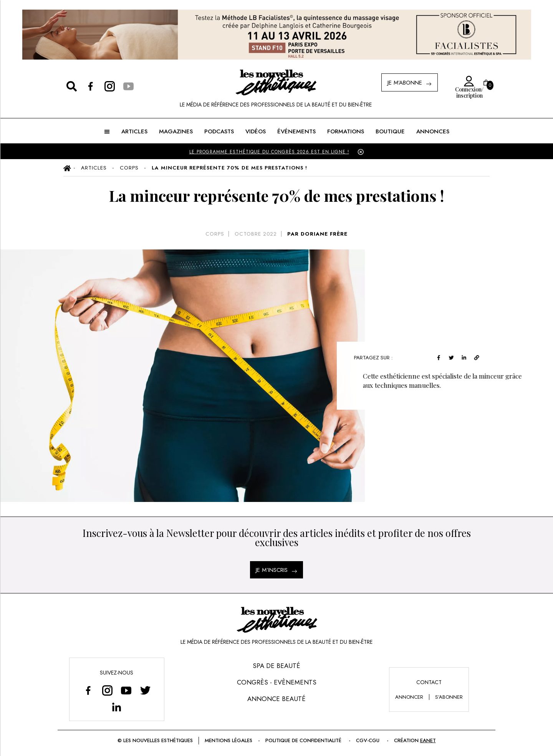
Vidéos (256, 131)
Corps (215, 234)
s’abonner (449, 697)
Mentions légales (228, 740)
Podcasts (219, 131)
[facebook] (441, 356)
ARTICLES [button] (134, 131)
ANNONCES (433, 131)
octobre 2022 (256, 234)
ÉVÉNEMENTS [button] (296, 131)
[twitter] (454, 356)
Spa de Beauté (276, 666)
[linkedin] (466, 356)
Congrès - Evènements (277, 682)
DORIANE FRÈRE (324, 234)
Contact (429, 682)
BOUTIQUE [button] (390, 131)
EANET (428, 740)
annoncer (409, 697)
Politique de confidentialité (304, 740)
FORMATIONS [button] (346, 131)
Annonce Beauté (276, 699)
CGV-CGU (368, 740)
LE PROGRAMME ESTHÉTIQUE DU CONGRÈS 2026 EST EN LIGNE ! (269, 152)
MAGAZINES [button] (176, 131)
